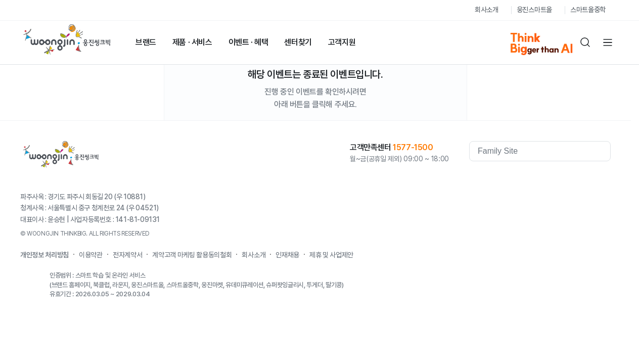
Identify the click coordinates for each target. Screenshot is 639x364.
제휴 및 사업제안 (331, 255)
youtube (542, 179)
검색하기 (585, 42)
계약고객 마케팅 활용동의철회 (192, 255)
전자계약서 (127, 255)
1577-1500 (413, 147)
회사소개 (487, 10)
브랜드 (146, 42)
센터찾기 (298, 42)
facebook (522, 179)
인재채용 (287, 255)
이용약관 (91, 255)
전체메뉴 (608, 42)
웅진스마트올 (534, 10)
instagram (603, 179)
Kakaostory (562, 179)
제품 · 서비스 (192, 42)
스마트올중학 (588, 10)
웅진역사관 (489, 179)
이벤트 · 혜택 (248, 42)
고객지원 (342, 42)
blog (582, 179)
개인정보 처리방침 (44, 255)
